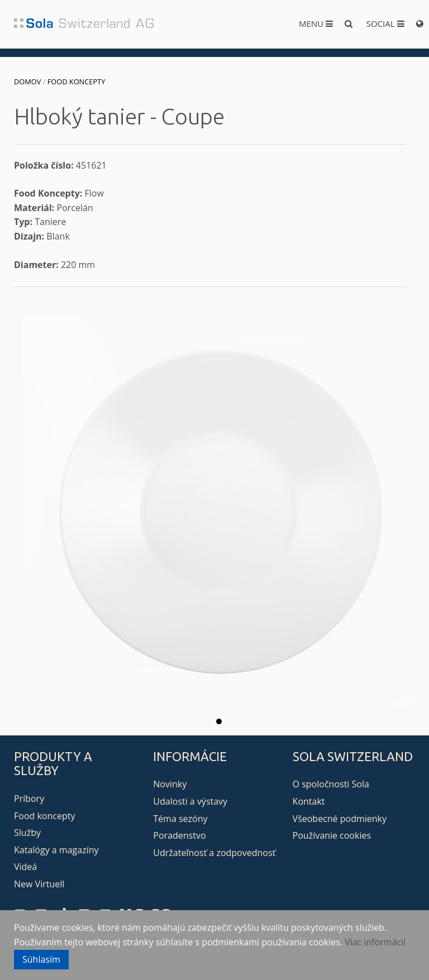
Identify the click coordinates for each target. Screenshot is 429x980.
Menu (316, 23)
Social (385, 23)
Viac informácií (375, 942)
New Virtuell (39, 884)
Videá (25, 867)
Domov (27, 82)
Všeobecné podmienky (340, 819)
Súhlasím (41, 959)
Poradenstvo (179, 835)
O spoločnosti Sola (331, 784)
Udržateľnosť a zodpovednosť (214, 853)
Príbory (29, 799)
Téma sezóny (180, 819)
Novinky (170, 784)
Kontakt (309, 801)
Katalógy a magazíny (56, 850)
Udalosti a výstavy (190, 801)
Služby (27, 833)
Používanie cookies (332, 835)
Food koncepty (77, 82)
